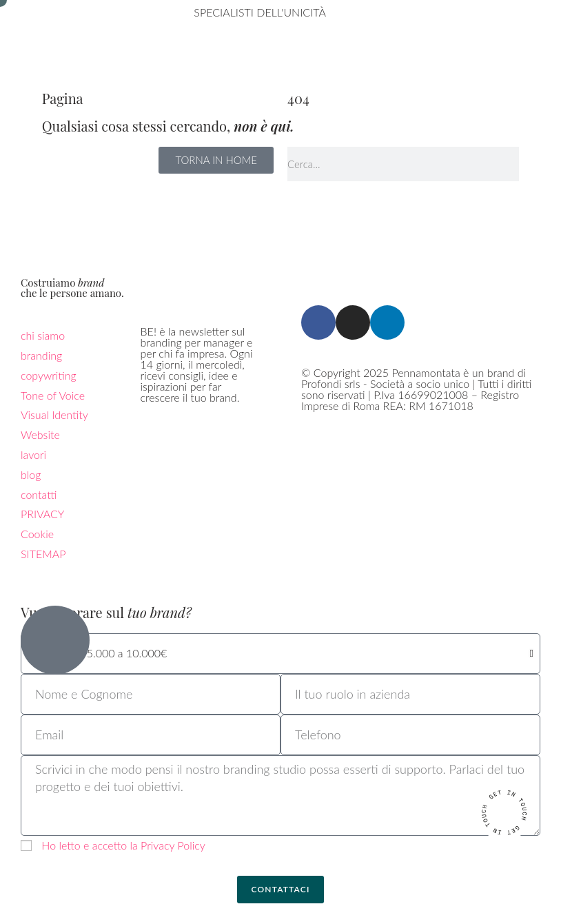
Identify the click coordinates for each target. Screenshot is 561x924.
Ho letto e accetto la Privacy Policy (123, 845)
